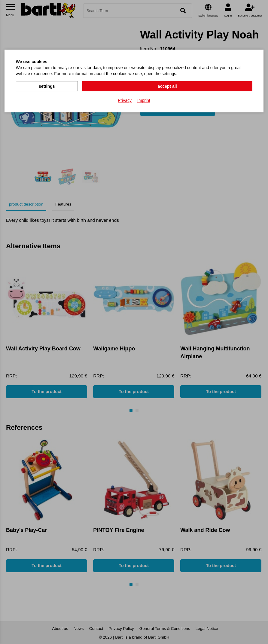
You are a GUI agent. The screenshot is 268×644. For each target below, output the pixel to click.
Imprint (144, 99)
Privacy (125, 99)
